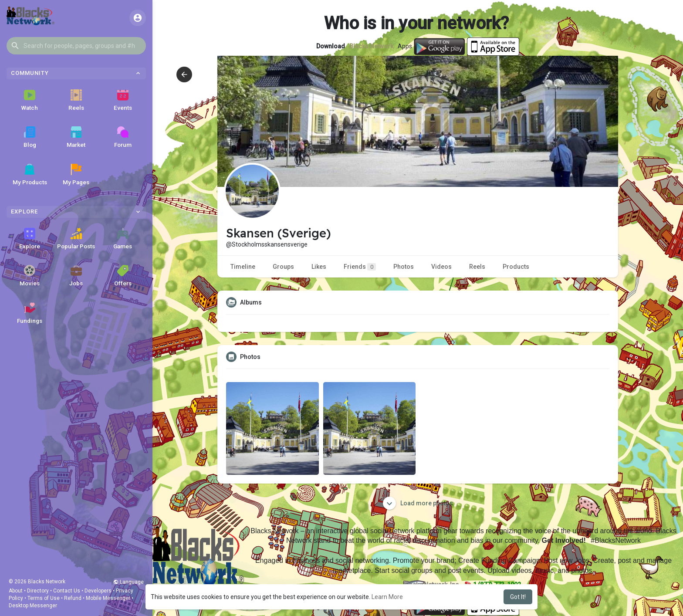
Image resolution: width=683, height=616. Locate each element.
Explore (30, 239)
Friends (360, 267)
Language (128, 582)
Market (76, 137)
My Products (30, 175)
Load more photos (418, 503)
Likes (319, 267)
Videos (441, 267)
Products (516, 267)
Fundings (30, 313)
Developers (98, 591)
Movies (30, 276)
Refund (73, 598)
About (16, 591)
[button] (76, 46)
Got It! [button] (518, 597)
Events (123, 100)
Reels (76, 100)
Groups (283, 267)
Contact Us (67, 591)
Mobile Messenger (108, 598)
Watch (30, 100)
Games (123, 239)
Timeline (243, 267)
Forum (123, 137)
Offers (123, 276)
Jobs (76, 276)
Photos (404, 267)
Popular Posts (76, 239)
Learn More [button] (387, 597)
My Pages (76, 175)
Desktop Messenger (33, 606)
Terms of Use (44, 598)
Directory (38, 591)
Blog (30, 137)
